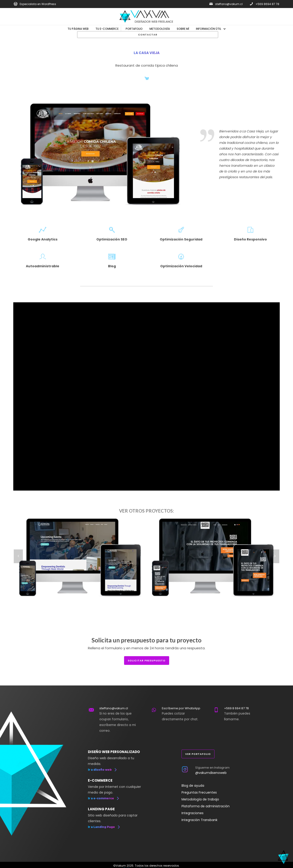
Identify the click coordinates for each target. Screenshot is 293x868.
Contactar (148, 35)
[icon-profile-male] (43, 257)
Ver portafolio (198, 754)
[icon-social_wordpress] (16, 4)
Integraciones (193, 813)
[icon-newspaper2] (112, 257)
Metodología (160, 29)
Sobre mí (183, 29)
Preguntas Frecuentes (199, 792)
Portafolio (134, 29)
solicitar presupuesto (147, 661)
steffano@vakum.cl (229, 4)
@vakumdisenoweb (211, 773)
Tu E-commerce (107, 29)
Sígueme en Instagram (212, 768)
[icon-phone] (251, 4)
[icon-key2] (181, 230)
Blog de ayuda (193, 786)
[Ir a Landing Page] (104, 827)
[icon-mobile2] (250, 230)
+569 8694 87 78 (267, 4)
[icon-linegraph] (43, 230)
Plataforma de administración (206, 806)
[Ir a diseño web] (102, 770)
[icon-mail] (211, 4)
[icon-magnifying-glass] (112, 230)
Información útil (209, 29)
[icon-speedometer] (181, 257)
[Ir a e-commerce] (103, 798)
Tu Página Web (78, 29)
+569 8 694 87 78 (236, 708)
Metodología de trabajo (200, 799)
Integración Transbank (199, 820)
